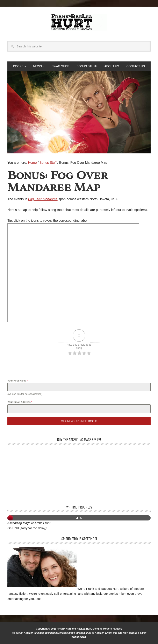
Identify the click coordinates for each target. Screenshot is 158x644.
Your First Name (18, 381)
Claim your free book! (79, 421)
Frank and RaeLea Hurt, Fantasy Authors (79, 22)
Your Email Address (20, 402)
